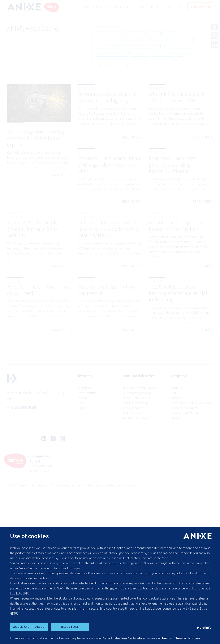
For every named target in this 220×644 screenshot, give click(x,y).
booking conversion (149, 40)
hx (180, 59)
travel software (146, 52)
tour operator (109, 52)
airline (170, 33)
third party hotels (177, 46)
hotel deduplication (113, 40)
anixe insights (181, 40)
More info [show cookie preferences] (204, 627)
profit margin (162, 59)
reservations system (141, 46)
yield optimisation (112, 65)
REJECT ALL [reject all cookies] (70, 627)
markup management (179, 52)
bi (126, 52)
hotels (153, 33)
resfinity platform (112, 59)
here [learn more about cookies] (197, 638)
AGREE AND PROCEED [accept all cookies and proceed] (29, 627)
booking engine (109, 33)
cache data (135, 33)
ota (118, 46)
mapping (104, 46)
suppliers (139, 59)
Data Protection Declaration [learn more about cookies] (124, 638)
